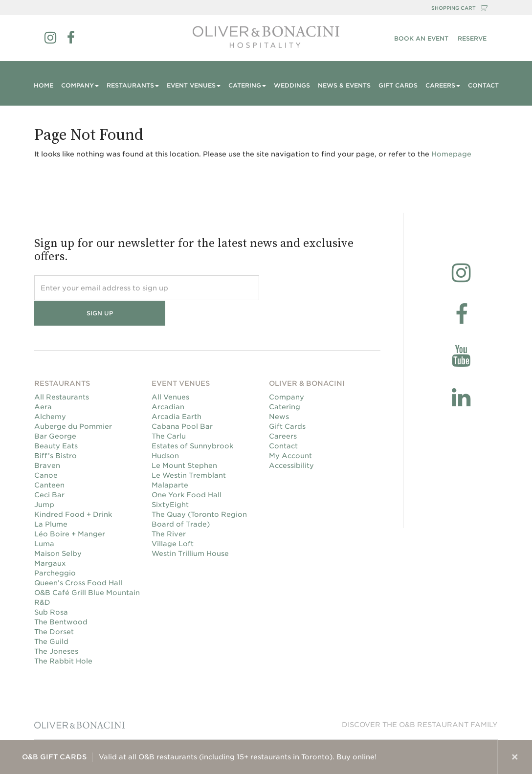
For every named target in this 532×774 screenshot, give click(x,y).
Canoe (46, 450)
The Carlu (169, 411)
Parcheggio (55, 548)
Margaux (50, 538)
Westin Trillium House (190, 529)
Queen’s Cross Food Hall (78, 558)
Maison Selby (58, 529)
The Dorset (54, 607)
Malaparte (170, 460)
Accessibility (291, 441)
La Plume (51, 499)
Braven (47, 441)
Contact (483, 85)
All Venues (170, 372)
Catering (285, 382)
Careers (283, 411)
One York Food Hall (187, 470)
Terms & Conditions (461, 730)
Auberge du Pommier (73, 401)
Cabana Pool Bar (182, 401)
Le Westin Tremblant (189, 450)
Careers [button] (443, 85)
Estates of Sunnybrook (192, 421)
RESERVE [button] (472, 38)
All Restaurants (62, 372)
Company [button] (80, 85)
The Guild (51, 617)
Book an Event (421, 38)
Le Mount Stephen (184, 441)
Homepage (451, 154)
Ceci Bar (49, 470)
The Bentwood (61, 597)
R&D (42, 577)
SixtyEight (170, 480)
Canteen (49, 460)
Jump (44, 480)
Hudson (165, 431)
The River (169, 509)
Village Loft (173, 519)
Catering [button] (247, 85)
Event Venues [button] (194, 85)
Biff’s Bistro (55, 431)
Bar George (55, 411)
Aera (43, 382)
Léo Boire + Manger (70, 509)
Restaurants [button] (133, 85)
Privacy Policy (396, 730)
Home (44, 85)
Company (287, 372)
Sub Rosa (51, 587)
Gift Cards (398, 85)
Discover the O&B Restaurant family (420, 700)
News (279, 392)
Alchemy (50, 392)
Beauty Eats (56, 421)
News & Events (344, 85)
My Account (290, 431)
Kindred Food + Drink (73, 489)
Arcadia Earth (177, 392)
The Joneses (56, 626)
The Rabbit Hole (63, 636)
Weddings (292, 85)
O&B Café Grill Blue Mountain (87, 568)
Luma (44, 519)
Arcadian (168, 382)
